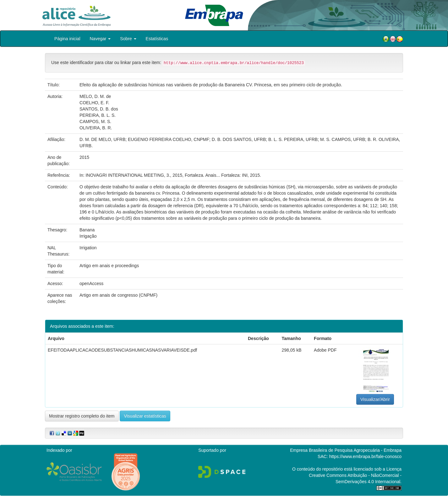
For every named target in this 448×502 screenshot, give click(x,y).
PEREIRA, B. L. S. (98, 115)
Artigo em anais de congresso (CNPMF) (118, 295)
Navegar (100, 39)
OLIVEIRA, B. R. (96, 128)
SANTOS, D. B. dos (99, 109)
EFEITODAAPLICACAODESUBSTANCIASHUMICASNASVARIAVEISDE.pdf (122, 350)
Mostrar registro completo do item (82, 416)
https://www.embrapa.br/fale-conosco (365, 456)
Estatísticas (157, 39)
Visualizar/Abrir (375, 399)
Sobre (128, 39)
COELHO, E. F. (94, 103)
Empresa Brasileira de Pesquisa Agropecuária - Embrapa (346, 450)
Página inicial (67, 39)
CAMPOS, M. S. (95, 121)
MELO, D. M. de (95, 96)
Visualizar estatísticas (145, 416)
